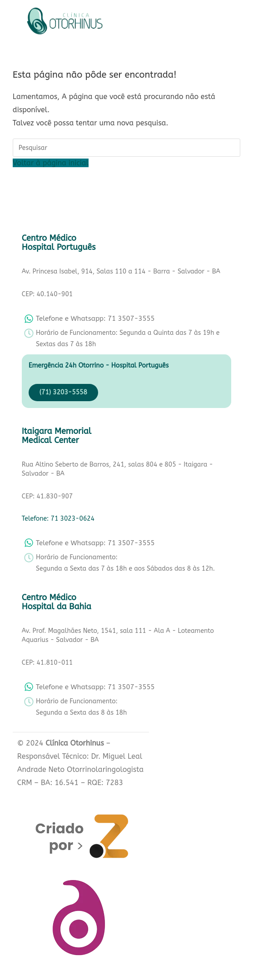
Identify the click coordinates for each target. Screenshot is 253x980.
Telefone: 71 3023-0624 (58, 519)
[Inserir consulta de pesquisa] (126, 148)
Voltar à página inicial (51, 163)
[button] (136, 23)
